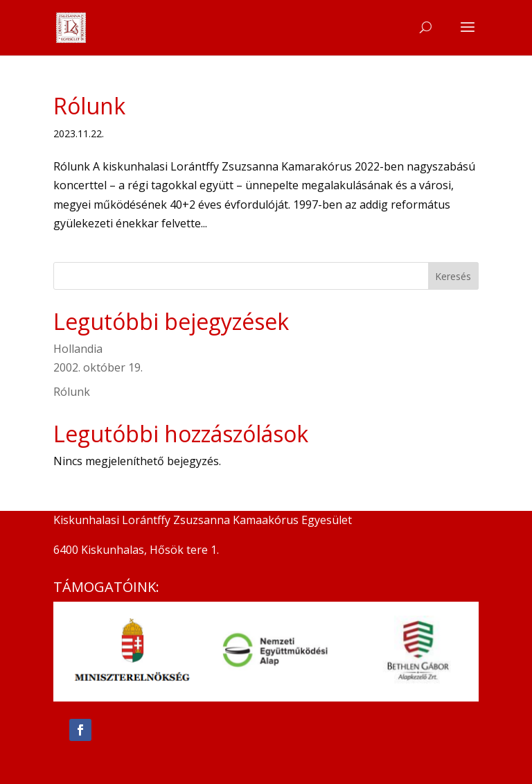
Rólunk (89, 106)
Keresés (453, 276)
